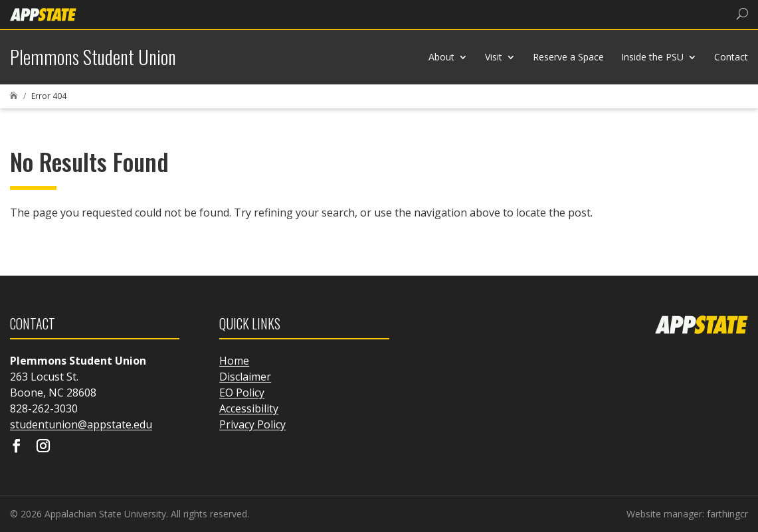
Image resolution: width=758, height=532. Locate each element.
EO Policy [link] (242, 393)
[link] (43, 14)
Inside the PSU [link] (652, 57)
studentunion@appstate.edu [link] (81, 424)
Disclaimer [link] (245, 377)
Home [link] (234, 361)
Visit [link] (494, 57)
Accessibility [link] (249, 408)
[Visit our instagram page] (43, 447)
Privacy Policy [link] (252, 424)
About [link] (441, 57)
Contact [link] (731, 57)
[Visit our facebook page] (17, 447)
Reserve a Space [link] (568, 57)
